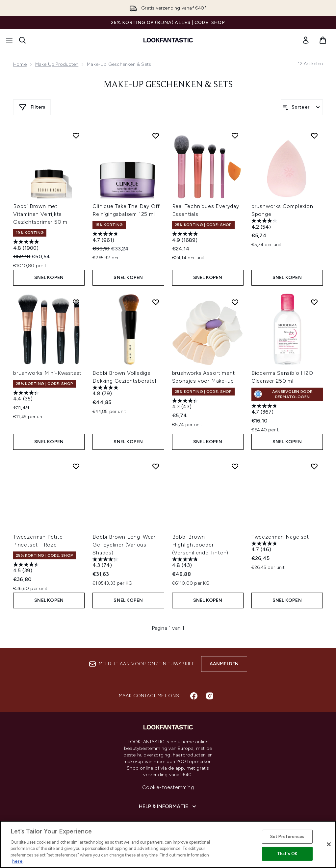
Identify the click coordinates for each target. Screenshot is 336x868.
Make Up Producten (57, 64)
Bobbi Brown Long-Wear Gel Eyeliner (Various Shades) (124, 545)
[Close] (329, 844)
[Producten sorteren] (302, 107)
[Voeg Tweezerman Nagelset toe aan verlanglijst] (314, 466)
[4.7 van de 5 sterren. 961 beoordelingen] (106, 238)
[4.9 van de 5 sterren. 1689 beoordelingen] (186, 238)
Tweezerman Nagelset (280, 537)
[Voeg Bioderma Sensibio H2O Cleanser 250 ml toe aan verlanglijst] (314, 302)
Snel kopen (49, 278)
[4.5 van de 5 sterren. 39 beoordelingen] (27, 568)
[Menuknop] (9, 40)
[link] (306, 40)
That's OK (287, 854)
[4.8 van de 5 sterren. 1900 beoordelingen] (27, 246)
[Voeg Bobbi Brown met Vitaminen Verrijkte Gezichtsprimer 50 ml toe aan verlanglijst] (76, 136)
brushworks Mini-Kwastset (47, 373)
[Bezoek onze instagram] (210, 696)
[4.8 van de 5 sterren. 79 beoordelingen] (106, 391)
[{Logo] (168, 40)
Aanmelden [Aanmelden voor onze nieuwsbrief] (224, 664)
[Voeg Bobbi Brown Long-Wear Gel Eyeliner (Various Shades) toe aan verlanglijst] (156, 466)
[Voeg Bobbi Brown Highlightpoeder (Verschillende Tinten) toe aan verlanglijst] (235, 466)
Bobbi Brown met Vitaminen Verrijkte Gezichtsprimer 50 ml (41, 214)
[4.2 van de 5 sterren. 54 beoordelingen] (265, 225)
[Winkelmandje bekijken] (323, 40)
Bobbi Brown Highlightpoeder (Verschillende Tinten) (200, 545)
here (17, 861)
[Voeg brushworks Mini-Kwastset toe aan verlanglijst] (76, 302)
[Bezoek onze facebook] (194, 696)
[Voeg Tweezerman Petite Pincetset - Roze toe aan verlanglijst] (76, 466)
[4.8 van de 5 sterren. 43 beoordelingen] (186, 563)
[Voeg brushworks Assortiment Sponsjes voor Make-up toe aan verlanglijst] (235, 302)
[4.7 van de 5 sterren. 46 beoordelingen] (265, 547)
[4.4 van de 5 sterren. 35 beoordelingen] (27, 397)
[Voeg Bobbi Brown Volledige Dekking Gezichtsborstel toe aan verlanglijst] (156, 302)
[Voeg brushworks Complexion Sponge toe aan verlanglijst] (314, 136)
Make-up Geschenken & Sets (168, 85)
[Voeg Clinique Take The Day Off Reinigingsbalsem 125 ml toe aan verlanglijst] (156, 136)
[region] (168, 844)
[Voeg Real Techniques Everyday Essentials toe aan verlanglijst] (235, 136)
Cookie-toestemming (168, 787)
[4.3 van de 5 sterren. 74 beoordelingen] (106, 563)
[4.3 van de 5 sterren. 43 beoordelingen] (186, 405)
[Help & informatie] (168, 806)
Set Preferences (287, 837)
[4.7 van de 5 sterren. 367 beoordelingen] (265, 410)
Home (20, 64)
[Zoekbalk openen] (22, 40)
